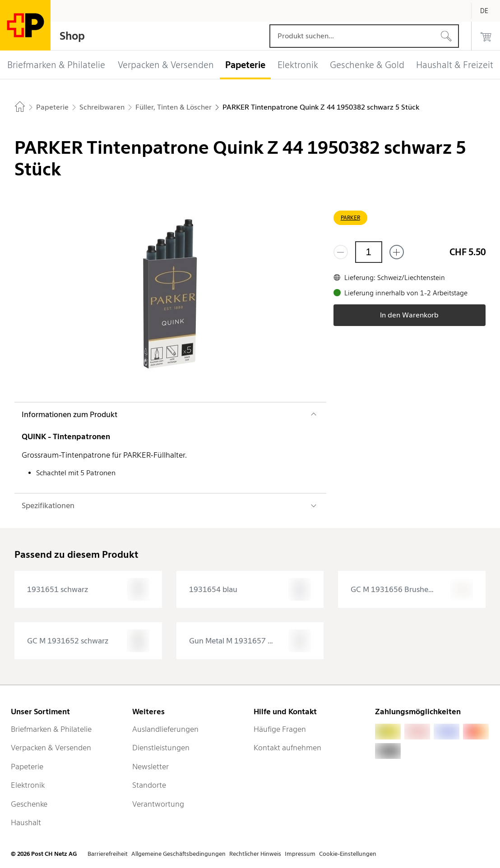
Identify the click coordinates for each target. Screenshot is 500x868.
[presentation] (88, 589)
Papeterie (27, 767)
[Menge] (369, 252)
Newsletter (150, 767)
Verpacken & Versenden (51, 748)
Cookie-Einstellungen (348, 854)
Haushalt (26, 822)
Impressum (300, 854)
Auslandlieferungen (165, 729)
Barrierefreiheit (108, 854)
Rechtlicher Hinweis (255, 854)
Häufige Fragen (280, 729)
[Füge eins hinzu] (397, 252)
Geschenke (29, 804)
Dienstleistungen (161, 748)
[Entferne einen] (341, 252)
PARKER (350, 218)
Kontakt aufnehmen (287, 748)
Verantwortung (158, 804)
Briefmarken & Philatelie (51, 729)
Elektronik (28, 785)
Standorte (149, 785)
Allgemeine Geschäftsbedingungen (178, 854)
